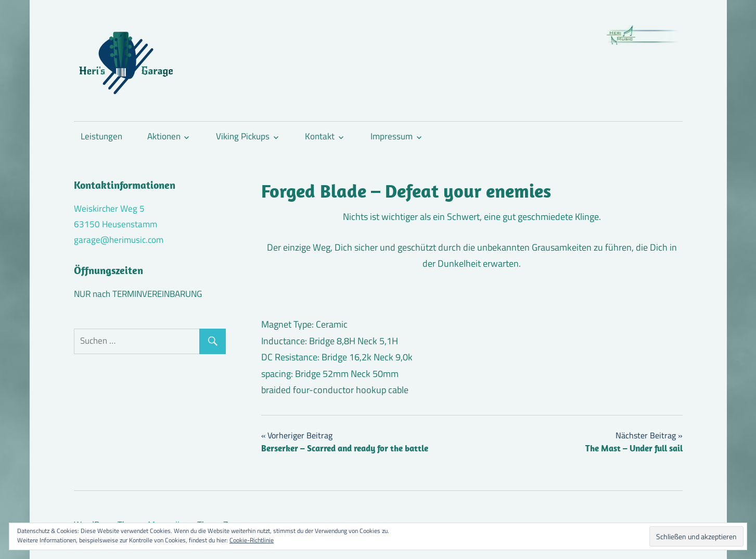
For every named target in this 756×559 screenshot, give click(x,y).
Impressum (392, 136)
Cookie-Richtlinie (252, 540)
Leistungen (101, 136)
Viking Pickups (243, 136)
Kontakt (320, 136)
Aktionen (164, 136)
